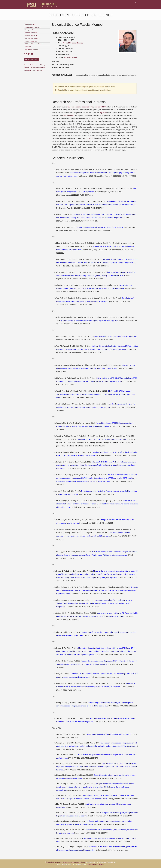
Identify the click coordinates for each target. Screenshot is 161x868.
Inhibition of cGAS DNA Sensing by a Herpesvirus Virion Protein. (102, 439)
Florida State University (54, 862)
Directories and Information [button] (33, 27)
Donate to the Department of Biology (35, 65)
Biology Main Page (30, 24)
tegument (103, 113)
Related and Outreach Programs (34, 44)
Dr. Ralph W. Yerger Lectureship (34, 70)
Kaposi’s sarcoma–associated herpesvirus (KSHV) (87, 107)
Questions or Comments (96, 865)
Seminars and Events (31, 41)
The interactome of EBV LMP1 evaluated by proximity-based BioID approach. (90, 321)
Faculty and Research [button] (32, 30)
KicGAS (88, 138)
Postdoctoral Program (31, 33)
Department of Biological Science (81, 15)
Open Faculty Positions (31, 49)
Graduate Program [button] (31, 36)
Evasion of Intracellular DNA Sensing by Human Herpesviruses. (99, 227)
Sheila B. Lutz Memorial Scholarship (35, 68)
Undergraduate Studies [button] (32, 38)
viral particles (68, 116)
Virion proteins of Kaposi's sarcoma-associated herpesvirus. (109, 734)
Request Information (32, 59)
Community (28, 47)
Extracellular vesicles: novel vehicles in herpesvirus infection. (114, 336)
